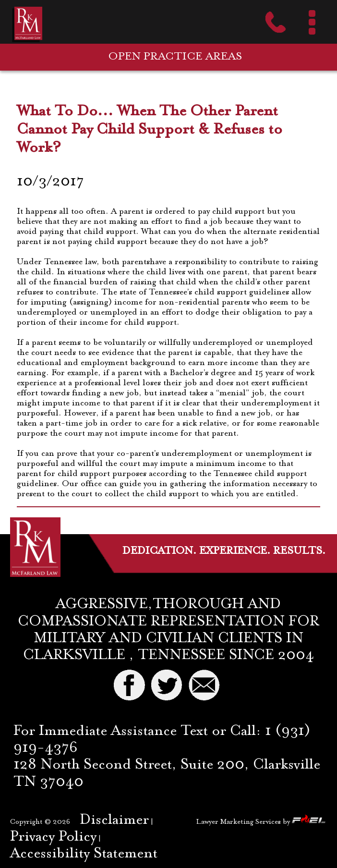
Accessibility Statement (84, 854)
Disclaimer (114, 820)
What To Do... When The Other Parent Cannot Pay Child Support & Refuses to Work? (150, 130)
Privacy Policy (53, 837)
